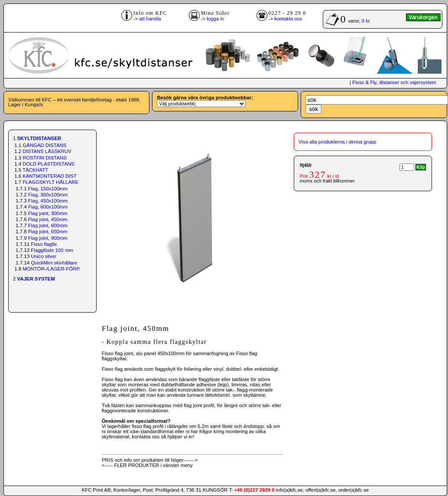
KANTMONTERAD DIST (50, 176)
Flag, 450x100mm (48, 201)
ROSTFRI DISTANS (45, 158)
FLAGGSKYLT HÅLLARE (50, 182)
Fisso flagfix (44, 244)
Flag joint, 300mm (48, 213)
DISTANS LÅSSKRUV (47, 151)
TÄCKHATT (35, 170)
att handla (150, 19)
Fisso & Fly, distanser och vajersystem (394, 82)
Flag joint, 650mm (48, 232)
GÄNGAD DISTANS (44, 145)
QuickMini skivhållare (54, 263)
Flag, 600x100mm (48, 207)
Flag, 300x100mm (48, 195)
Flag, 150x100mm (48, 189)
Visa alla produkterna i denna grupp (338, 142)
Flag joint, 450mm (48, 219)
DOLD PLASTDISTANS (48, 164)
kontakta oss (288, 19)
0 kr (366, 21)
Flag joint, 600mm (48, 225)
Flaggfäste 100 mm (52, 250)
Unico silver (44, 256)
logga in (215, 19)
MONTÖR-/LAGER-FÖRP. (51, 269)
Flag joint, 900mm (48, 238)
